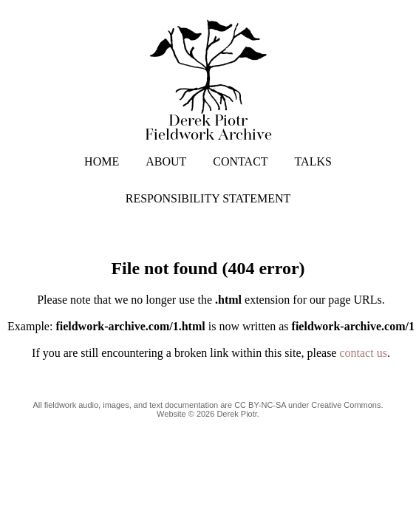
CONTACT (240, 161)
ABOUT (166, 161)
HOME (102, 161)
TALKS (313, 161)
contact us (363, 353)
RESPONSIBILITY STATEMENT (208, 198)
